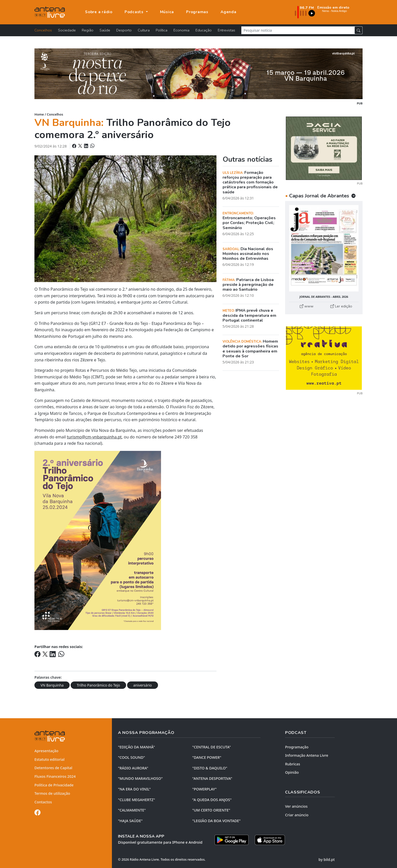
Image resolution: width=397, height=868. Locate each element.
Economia (181, 30)
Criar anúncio (297, 815)
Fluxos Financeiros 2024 (55, 776)
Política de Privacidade (54, 785)
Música (167, 12)
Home (39, 114)
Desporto (124, 30)
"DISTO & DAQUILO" (210, 768)
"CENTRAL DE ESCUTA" (211, 747)
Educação (204, 30)
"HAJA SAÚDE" (130, 821)
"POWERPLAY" (204, 789)
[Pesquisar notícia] (298, 30)
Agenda (229, 12)
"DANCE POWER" (207, 757)
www (307, 306)
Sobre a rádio (99, 12)
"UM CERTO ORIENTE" (211, 810)
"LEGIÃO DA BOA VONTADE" (216, 821)
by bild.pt (327, 860)
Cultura (144, 30)
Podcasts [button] (135, 12)
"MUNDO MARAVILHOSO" (140, 778)
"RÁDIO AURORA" (133, 768)
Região (88, 30)
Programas (197, 12)
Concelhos (43, 30)
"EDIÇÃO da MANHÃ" (136, 747)
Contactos (43, 802)
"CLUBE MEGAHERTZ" (136, 800)
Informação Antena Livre (307, 755)
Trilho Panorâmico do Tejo (98, 685)
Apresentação (46, 751)
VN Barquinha (52, 685)
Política (162, 30)
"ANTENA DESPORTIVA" (212, 778)
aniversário (142, 685)
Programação (297, 747)
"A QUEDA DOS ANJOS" (212, 800)
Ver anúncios (296, 806)
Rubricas (293, 764)
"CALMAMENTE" (132, 810)
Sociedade (67, 30)
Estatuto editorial (49, 759)
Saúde (105, 30)
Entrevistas (226, 30)
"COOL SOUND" (132, 757)
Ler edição (341, 306)
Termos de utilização (52, 793)
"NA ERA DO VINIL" (134, 789)
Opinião (292, 772)
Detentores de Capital (53, 768)
